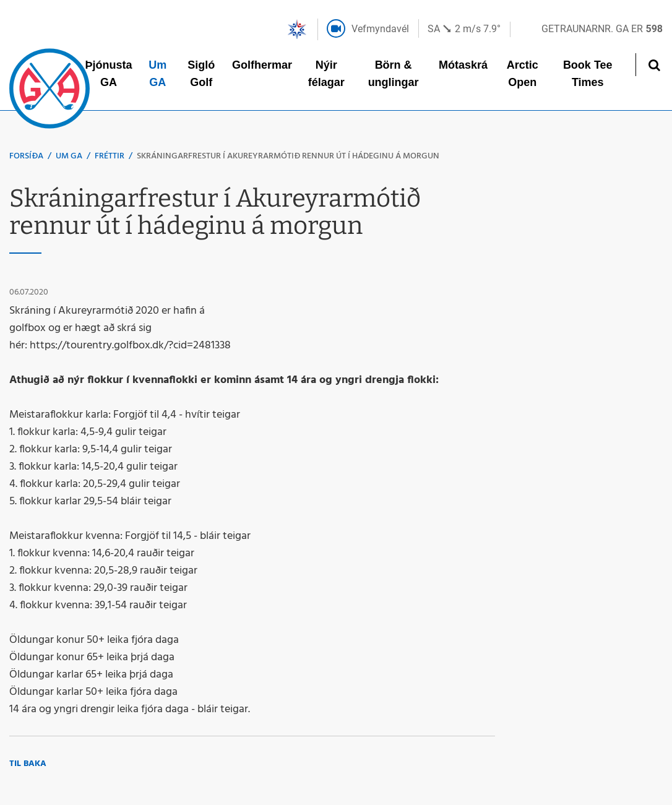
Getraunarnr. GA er (602, 29)
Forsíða (26, 156)
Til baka (28, 764)
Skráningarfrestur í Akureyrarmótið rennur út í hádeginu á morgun (288, 156)
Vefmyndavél (380, 29)
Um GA (69, 156)
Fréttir (110, 156)
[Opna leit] (654, 65)
